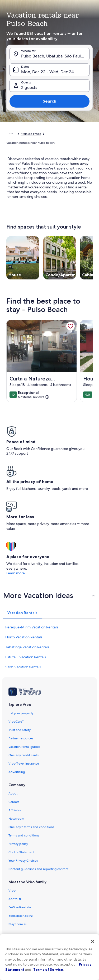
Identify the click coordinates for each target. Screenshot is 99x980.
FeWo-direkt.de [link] (20, 907)
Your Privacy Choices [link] (23, 861)
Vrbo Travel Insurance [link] (24, 764)
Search (49, 101)
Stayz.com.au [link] (18, 924)
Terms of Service (48, 970)
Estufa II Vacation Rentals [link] (26, 657)
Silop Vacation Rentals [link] (23, 667)
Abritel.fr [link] (15, 899)
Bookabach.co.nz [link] (20, 916)
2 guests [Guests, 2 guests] (29, 88)
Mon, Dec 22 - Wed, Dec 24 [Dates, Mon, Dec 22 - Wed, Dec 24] (47, 72)
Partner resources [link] (21, 738)
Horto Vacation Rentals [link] (24, 637)
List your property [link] (21, 713)
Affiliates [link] (15, 810)
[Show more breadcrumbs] (11, 134)
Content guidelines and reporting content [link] (38, 869)
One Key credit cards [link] (23, 755)
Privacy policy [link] (18, 844)
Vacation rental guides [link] (24, 747)
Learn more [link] (16, 573)
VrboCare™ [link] (16, 722)
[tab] (22, 613)
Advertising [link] (17, 772)
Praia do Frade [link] (31, 134)
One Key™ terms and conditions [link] (31, 827)
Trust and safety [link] (20, 730)
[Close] (93, 941)
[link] (70, 326)
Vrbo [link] (12, 891)
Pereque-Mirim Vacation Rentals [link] (32, 627)
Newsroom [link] (16, 819)
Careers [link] (14, 802)
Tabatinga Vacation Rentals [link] (27, 647)
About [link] (13, 793)
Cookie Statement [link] (21, 852)
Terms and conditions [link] (24, 835)
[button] (49, 595)
